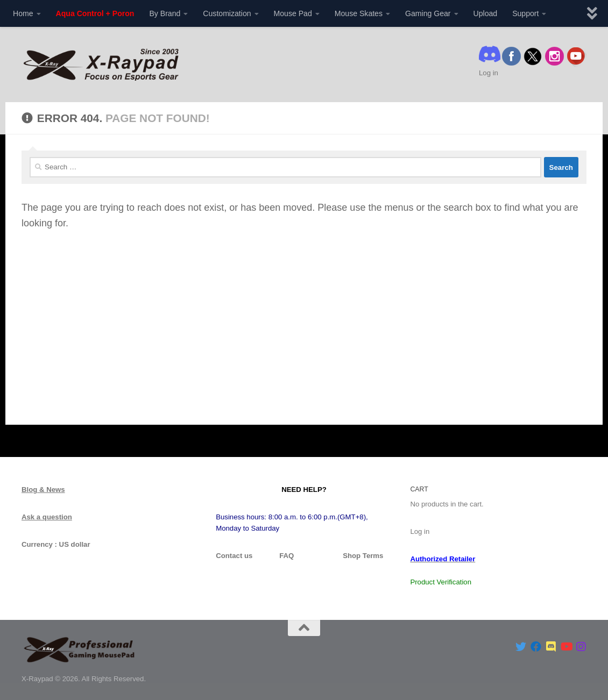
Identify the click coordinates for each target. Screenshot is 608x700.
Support (525, 13)
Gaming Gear (428, 13)
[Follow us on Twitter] (521, 647)
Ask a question (47, 517)
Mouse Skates (359, 13)
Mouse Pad (293, 13)
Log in (489, 73)
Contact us (234, 556)
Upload (486, 13)
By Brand (165, 13)
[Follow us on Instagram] (581, 647)
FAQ (287, 556)
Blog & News (43, 490)
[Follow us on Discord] (551, 647)
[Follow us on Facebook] (536, 647)
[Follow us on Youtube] (566, 647)
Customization (227, 13)
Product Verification (441, 582)
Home (23, 13)
